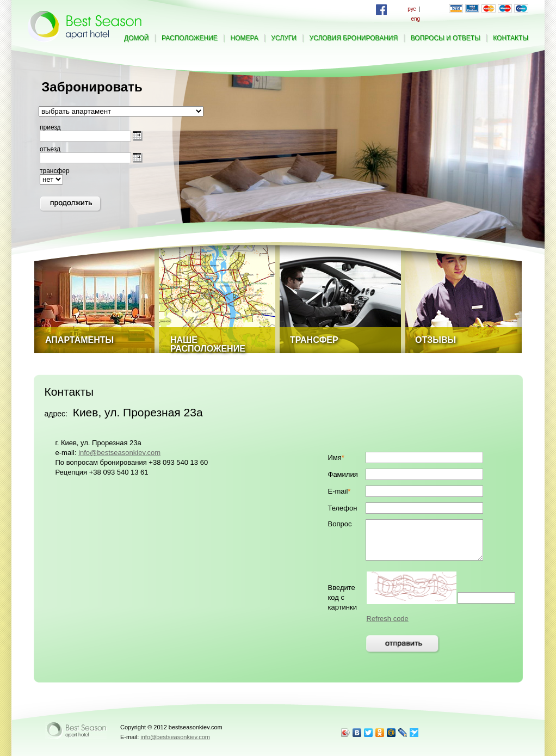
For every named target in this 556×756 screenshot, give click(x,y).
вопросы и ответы (446, 38)
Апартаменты (79, 340)
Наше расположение (208, 344)
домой (136, 38)
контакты (511, 38)
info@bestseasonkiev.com (175, 737)
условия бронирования (354, 38)
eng (415, 19)
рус (412, 9)
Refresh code (388, 619)
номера (245, 38)
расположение (190, 38)
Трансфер (314, 340)
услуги (284, 38)
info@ (119, 453)
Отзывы (435, 340)
